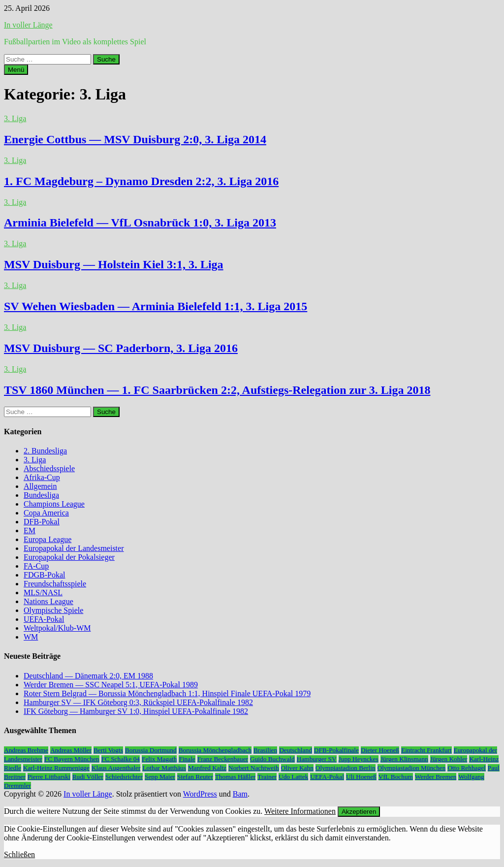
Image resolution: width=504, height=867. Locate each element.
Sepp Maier (160, 777)
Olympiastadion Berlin (346, 768)
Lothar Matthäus (164, 768)
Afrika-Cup (42, 477)
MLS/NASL (43, 593)
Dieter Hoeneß (380, 750)
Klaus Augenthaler (116, 768)
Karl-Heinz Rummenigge (56, 768)
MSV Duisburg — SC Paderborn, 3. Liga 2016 (121, 348)
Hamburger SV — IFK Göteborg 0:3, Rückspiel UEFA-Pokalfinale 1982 (138, 702)
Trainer (267, 777)
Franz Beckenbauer (223, 759)
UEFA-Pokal (44, 619)
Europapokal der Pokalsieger (69, 557)
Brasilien (265, 750)
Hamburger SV (317, 759)
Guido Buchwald (272, 759)
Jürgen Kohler (449, 759)
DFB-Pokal (42, 522)
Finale (187, 759)
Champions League (54, 504)
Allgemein (40, 486)
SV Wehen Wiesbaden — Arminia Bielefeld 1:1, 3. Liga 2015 (156, 306)
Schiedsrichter (124, 777)
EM (30, 530)
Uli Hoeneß (361, 777)
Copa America (46, 513)
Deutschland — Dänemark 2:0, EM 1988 (88, 676)
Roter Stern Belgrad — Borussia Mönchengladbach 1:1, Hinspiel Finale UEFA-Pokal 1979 (167, 693)
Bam (240, 794)
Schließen (19, 854)
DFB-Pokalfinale (336, 750)
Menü (16, 70)
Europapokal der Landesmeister (74, 548)
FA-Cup (36, 566)
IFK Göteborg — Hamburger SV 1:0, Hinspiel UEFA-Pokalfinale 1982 (136, 711)
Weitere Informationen (300, 811)
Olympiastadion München (412, 768)
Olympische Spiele (53, 610)
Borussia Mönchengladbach (215, 750)
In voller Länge (28, 25)
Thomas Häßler (236, 777)
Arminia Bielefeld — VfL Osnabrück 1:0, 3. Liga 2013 (140, 223)
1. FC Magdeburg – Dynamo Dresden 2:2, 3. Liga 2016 (141, 181)
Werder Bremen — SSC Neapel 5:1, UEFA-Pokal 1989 (111, 685)
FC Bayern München (72, 759)
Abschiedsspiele (49, 468)
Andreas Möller (71, 750)
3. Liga (15, 118)
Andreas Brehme (26, 750)
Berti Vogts (108, 750)
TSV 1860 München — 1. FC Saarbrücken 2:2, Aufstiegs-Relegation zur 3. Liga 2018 (217, 390)
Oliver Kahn (297, 768)
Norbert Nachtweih (254, 768)
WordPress (200, 794)
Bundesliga (41, 495)
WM (31, 637)
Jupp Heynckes (359, 759)
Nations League (48, 601)
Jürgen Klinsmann (404, 759)
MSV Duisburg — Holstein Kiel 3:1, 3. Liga (114, 264)
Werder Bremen (436, 777)
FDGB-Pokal (44, 575)
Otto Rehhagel (466, 768)
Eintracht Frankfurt (426, 750)
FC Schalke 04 (121, 759)
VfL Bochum (396, 777)
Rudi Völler (88, 777)
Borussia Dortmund (151, 750)
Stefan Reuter (195, 777)
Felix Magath (159, 759)
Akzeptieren (359, 812)
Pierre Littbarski (49, 777)
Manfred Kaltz (207, 768)
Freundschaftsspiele (55, 584)
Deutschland (296, 750)
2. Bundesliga (45, 451)
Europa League (47, 539)
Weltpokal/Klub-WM (57, 628)
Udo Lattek (293, 777)
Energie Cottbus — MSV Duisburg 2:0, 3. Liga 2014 (135, 139)
